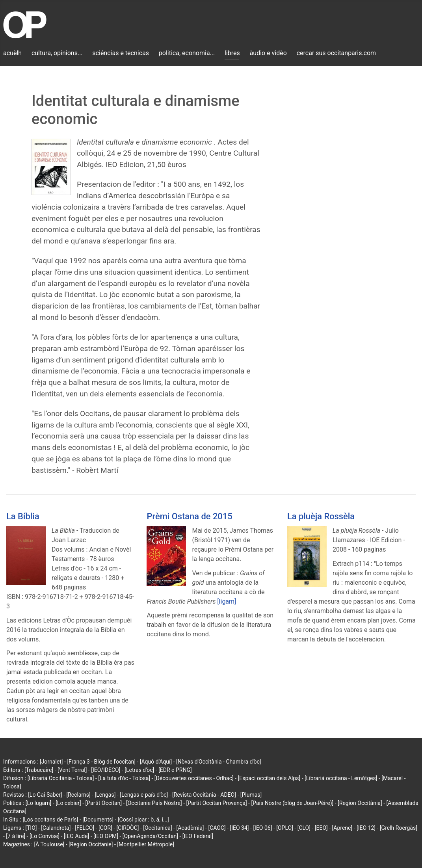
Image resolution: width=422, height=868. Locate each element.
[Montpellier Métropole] (146, 844)
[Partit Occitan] (104, 803)
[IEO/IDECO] (106, 770)
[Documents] (98, 820)
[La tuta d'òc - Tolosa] (124, 778)
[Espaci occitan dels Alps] (269, 778)
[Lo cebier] (68, 803)
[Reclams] (78, 795)
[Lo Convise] (45, 836)
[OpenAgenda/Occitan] (150, 836)
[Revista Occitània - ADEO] (204, 795)
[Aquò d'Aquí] (156, 762)
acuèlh (12, 53)
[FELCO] (85, 828)
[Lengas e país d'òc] (144, 795)
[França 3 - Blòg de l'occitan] (101, 762)
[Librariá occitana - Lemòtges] (341, 778)
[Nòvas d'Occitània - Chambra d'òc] (218, 762)
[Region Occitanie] (91, 844)
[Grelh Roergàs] (399, 828)
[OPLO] (285, 828)
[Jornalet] (51, 762)
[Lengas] (105, 795)
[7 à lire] (16, 836)
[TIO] (31, 828)
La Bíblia (23, 516)
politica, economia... (187, 53)
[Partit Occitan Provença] (216, 803)
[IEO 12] (366, 828)
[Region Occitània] (360, 803)
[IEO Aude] (76, 836)
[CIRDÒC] (128, 828)
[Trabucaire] (39, 770)
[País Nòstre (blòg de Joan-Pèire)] (292, 803)
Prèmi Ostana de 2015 (189, 516)
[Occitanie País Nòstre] (154, 803)
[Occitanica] (157, 828)
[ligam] (227, 601)
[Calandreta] (56, 828)
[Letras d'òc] (139, 770)
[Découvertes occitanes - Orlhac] (194, 778)
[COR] (105, 828)
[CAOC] (217, 828)
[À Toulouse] (49, 844)
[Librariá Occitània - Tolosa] (61, 778)
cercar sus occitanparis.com (336, 53)
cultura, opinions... (57, 53)
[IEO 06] (262, 828)
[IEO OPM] (106, 836)
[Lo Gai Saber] (45, 795)
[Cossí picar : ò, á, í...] (143, 820)
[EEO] (321, 828)
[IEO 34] (240, 828)
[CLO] (304, 828)
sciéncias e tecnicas (121, 53)
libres (232, 53)
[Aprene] (342, 828)
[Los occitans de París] (50, 820)
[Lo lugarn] (39, 803)
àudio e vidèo (268, 53)
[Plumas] (251, 795)
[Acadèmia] (190, 828)
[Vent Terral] (72, 770)
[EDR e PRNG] (175, 770)
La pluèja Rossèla (321, 516)
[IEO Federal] (198, 836)
